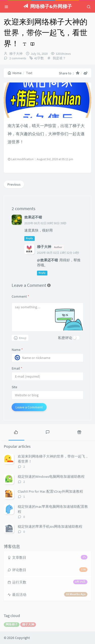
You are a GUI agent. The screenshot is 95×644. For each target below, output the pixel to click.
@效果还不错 (48, 260)
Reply (29, 238)
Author (58, 247)
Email (17, 368)
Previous (14, 184)
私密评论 (65, 338)
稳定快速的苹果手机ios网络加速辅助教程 (50, 526)
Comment (20, 296)
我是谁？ (59, 58)
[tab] (16, 432)
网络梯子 (12, 624)
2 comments (17, 58)
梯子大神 (16, 54)
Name (17, 350)
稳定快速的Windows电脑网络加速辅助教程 (51, 477)
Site (14, 387)
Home (15, 73)
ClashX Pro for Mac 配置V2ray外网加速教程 (50, 491)
